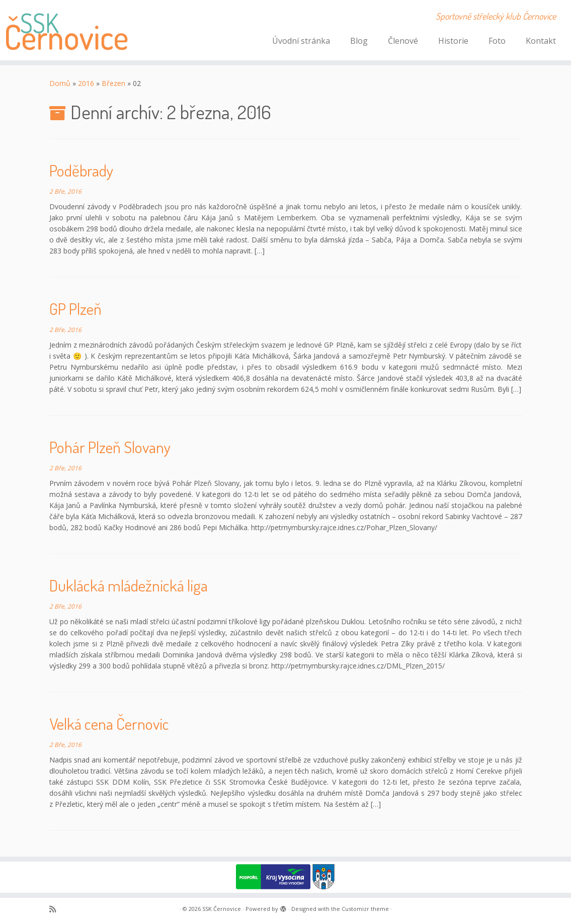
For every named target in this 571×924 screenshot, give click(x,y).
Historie (453, 41)
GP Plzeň (75, 309)
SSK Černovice (222, 909)
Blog (359, 41)
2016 (86, 83)
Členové (403, 41)
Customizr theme (365, 909)
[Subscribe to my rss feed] (56, 909)
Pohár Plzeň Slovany (110, 447)
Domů (60, 83)
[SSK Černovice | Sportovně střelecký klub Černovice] (67, 30)
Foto (497, 41)
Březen (113, 83)
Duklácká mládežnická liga (129, 585)
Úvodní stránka (301, 41)
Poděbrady (81, 170)
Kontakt (541, 41)
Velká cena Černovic (109, 724)
